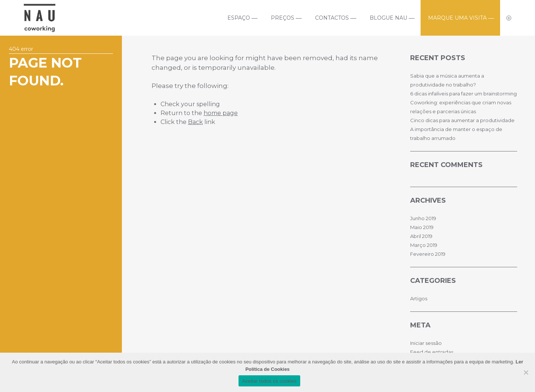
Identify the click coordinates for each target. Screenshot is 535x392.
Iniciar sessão (426, 343)
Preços (283, 18)
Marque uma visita (457, 18)
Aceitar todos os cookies (270, 381)
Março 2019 (424, 245)
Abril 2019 (421, 236)
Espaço (239, 18)
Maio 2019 (422, 227)
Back (195, 122)
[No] (526, 372)
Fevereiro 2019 (428, 254)
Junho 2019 (423, 218)
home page (221, 113)
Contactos (332, 18)
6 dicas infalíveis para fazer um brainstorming (463, 94)
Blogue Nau (388, 18)
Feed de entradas (432, 352)
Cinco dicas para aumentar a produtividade (462, 120)
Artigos (419, 298)
